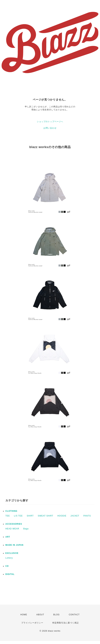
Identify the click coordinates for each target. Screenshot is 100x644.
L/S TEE (18, 516)
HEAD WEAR (12, 529)
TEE (8, 516)
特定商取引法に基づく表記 (66, 623)
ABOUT (40, 615)
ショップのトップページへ (50, 122)
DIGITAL (10, 574)
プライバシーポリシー (32, 623)
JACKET (75, 516)
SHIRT (30, 516)
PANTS (87, 516)
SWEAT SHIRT (46, 516)
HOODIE (62, 516)
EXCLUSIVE (12, 553)
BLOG (57, 615)
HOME (24, 615)
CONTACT (74, 615)
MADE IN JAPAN (14, 545)
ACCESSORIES (14, 524)
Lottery (9, 558)
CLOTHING (11, 511)
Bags (26, 529)
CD (7, 566)
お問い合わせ (50, 128)
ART (8, 537)
